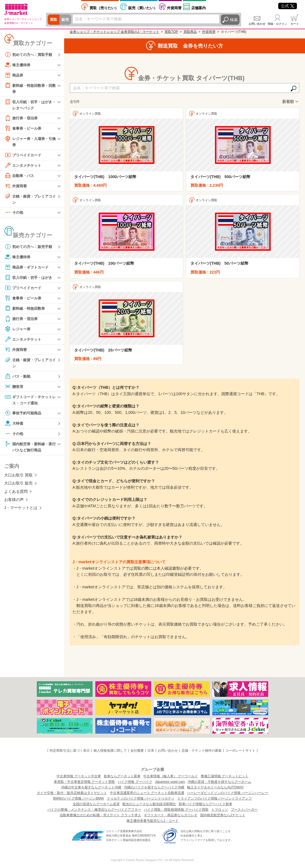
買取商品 (190, 32)
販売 (66, 20)
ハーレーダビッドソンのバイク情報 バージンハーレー (228, 793)
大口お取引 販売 (18, 485)
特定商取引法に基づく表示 (70, 751)
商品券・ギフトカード (28, 268)
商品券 (14, 75)
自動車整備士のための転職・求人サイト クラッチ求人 (100, 815)
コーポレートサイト (240, 751)
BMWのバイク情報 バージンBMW (79, 798)
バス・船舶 (18, 377)
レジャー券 (18, 330)
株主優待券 (18, 65)
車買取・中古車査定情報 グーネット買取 (84, 782)
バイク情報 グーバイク (135, 782)
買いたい (143, 8)
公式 (288, 6)
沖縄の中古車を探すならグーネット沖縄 (91, 787)
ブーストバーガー (244, 810)
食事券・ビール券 (24, 129)
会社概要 (137, 751)
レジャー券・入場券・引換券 (30, 142)
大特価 (14, 425)
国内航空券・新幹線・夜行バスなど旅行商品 (30, 448)
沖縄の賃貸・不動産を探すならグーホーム (219, 782)
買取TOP (171, 32)
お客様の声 (14, 501)
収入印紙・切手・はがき (30, 279)
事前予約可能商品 (24, 414)
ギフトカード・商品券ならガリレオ (171, 815)
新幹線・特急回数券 (26, 309)
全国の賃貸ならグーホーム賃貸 (96, 804)
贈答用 (14, 388)
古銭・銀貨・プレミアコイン (30, 199)
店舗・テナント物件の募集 (202, 751)
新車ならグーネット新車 (122, 776)
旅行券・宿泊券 (22, 119)
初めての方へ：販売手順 (30, 248)
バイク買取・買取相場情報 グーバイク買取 (176, 810)
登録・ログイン (277, 24)
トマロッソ (220, 810)
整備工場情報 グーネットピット (225, 776)
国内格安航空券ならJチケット (223, 815)
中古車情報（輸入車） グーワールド (170, 776)
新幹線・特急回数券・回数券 (30, 88)
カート (295, 24)
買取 (54, 20)
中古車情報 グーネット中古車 (79, 776)
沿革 (151, 751)
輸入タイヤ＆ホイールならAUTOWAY (215, 787)
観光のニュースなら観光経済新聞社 (149, 804)
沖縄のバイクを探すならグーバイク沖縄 (154, 787)
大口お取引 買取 (18, 477)
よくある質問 (16, 493)
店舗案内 (199, 8)
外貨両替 (174, 8)
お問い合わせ (257, 24)
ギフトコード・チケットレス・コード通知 (30, 401)
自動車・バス (20, 176)
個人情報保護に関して (110, 751)
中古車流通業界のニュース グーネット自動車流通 (147, 793)
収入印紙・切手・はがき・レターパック (28, 104)
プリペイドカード (24, 156)
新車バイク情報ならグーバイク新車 (205, 804)
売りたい (104, 8)
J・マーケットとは (21, 509)
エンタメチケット (24, 166)
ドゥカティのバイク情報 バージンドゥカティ (141, 798)
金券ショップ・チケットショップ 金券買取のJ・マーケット (114, 32)
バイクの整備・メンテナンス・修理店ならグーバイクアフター (94, 810)
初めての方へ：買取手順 (30, 55)
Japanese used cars (170, 782)
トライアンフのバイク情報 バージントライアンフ (215, 798)
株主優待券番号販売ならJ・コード (152, 821)
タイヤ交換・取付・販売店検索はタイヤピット (72, 793)
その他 (14, 213)
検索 (234, 20)
